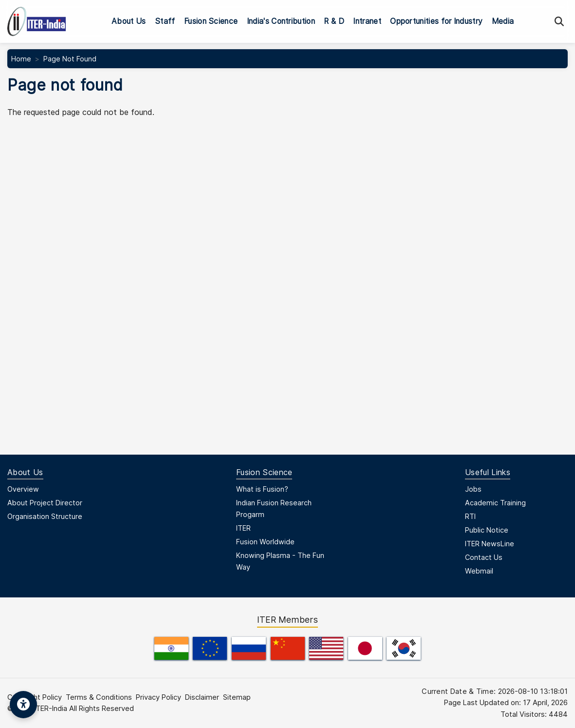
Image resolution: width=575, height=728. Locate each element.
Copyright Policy (35, 697)
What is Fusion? (262, 489)
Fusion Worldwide (265, 542)
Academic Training (495, 503)
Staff (165, 21)
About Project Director (45, 503)
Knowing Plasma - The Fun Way (280, 561)
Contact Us (484, 557)
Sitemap (237, 697)
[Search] (559, 22)
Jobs (473, 489)
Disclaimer (202, 697)
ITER (243, 528)
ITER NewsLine (490, 544)
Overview (23, 489)
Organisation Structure (45, 516)
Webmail (479, 571)
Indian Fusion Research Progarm (274, 508)
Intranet (367, 21)
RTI (470, 516)
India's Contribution (281, 21)
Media (503, 21)
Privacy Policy (158, 697)
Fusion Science (211, 21)
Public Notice (487, 530)
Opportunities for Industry (436, 21)
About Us (129, 21)
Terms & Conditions (99, 697)
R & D (334, 21)
